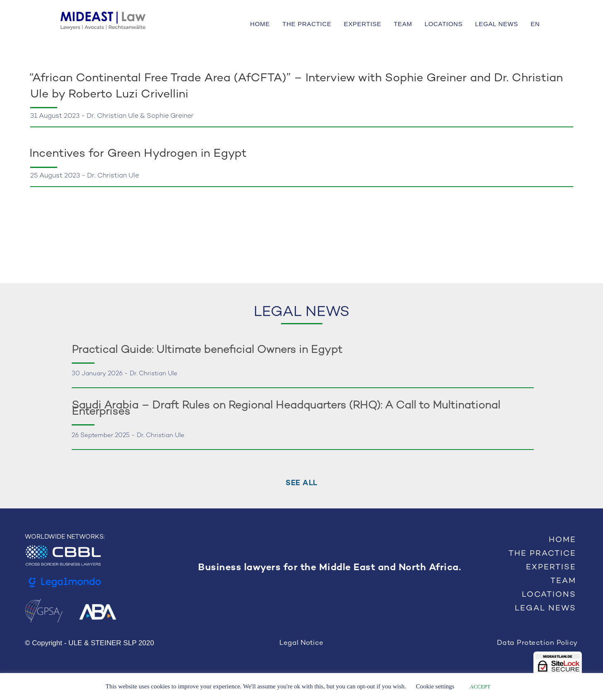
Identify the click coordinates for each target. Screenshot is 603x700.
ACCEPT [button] (480, 687)
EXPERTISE (363, 24)
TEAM (403, 24)
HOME (260, 24)
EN (535, 24)
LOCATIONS (443, 24)
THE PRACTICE (307, 24)
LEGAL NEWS (496, 24)
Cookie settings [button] (435, 686)
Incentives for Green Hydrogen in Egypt (140, 154)
